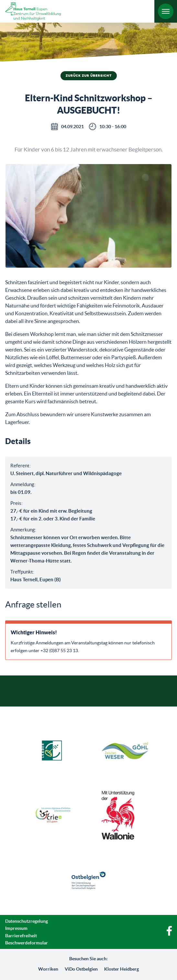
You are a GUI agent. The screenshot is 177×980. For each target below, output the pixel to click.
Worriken (48, 969)
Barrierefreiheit (21, 936)
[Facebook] (169, 934)
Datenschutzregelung (27, 921)
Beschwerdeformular (27, 943)
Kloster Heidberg (122, 969)
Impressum (16, 928)
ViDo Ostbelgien (81, 969)
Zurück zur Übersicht (89, 76)
